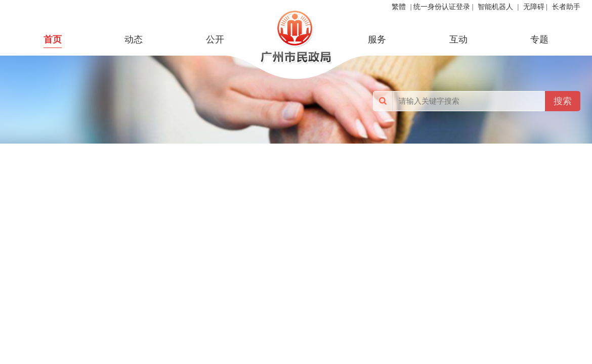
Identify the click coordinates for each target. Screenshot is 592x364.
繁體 (399, 7)
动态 (134, 39)
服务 (377, 39)
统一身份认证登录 (442, 7)
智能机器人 (495, 7)
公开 (215, 39)
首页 (53, 39)
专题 (539, 39)
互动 (458, 39)
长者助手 (566, 7)
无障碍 (534, 7)
